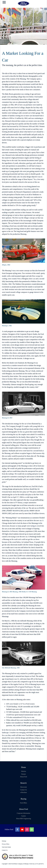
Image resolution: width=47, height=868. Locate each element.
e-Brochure (23, 792)
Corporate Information (23, 813)
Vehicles (23, 771)
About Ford (23, 777)
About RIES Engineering (23, 819)
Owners (24, 774)
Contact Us (23, 790)
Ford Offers (23, 803)
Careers (23, 816)
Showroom (23, 787)
